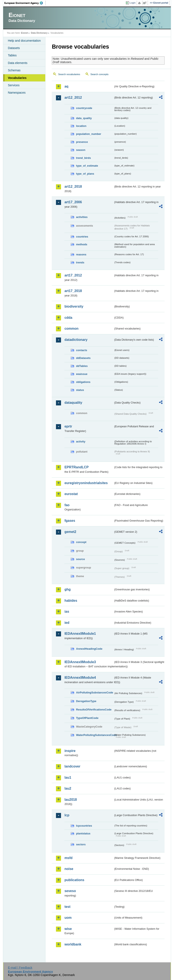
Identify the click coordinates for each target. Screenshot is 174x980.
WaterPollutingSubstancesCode (95, 735)
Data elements (18, 63)
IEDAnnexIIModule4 (80, 678)
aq (66, 86)
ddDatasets (83, 358)
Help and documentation (24, 41)
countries (82, 237)
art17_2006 (73, 202)
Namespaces (17, 93)
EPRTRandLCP (76, 467)
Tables (12, 55)
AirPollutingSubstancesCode (94, 693)
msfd (68, 858)
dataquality (73, 403)
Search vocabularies (69, 74)
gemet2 (70, 532)
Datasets (14, 48)
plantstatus (83, 833)
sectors (81, 844)
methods (82, 244)
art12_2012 (73, 98)
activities (82, 217)
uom (68, 918)
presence (82, 142)
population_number (88, 134)
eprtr (68, 426)
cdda (68, 318)
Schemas (14, 70)
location (81, 126)
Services (14, 85)
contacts (82, 350)
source (80, 559)
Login (133, 3)
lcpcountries (84, 826)
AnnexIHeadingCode (89, 649)
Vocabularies (17, 78)
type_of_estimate (87, 166)
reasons (81, 254)
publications (74, 880)
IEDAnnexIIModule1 (80, 634)
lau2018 (71, 800)
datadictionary (76, 340)
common (71, 329)
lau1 (68, 777)
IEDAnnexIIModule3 (80, 662)
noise (69, 869)
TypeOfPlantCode (87, 718)
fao (67, 505)
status (80, 390)
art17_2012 (73, 275)
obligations (83, 382)
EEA (25, 3)
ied (67, 623)
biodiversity (74, 306)
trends (80, 262)
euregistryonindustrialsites (86, 483)
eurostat (71, 494)
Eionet (25, 33)
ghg (67, 589)
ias (67, 612)
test (67, 907)
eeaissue (82, 374)
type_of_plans (85, 174)
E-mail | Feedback (20, 968)
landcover (72, 766)
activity (81, 442)
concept (81, 542)
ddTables (82, 366)
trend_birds (83, 158)
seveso (70, 891)
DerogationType (86, 701)
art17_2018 (73, 291)
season (81, 150)
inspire (70, 751)
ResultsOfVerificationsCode (94, 710)
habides (71, 601)
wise (68, 929)
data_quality (84, 118)
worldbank (73, 944)
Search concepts (100, 74)
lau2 (68, 788)
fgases (70, 521)
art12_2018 (73, 187)
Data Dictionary (39, 33)
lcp (67, 815)
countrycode (84, 108)
